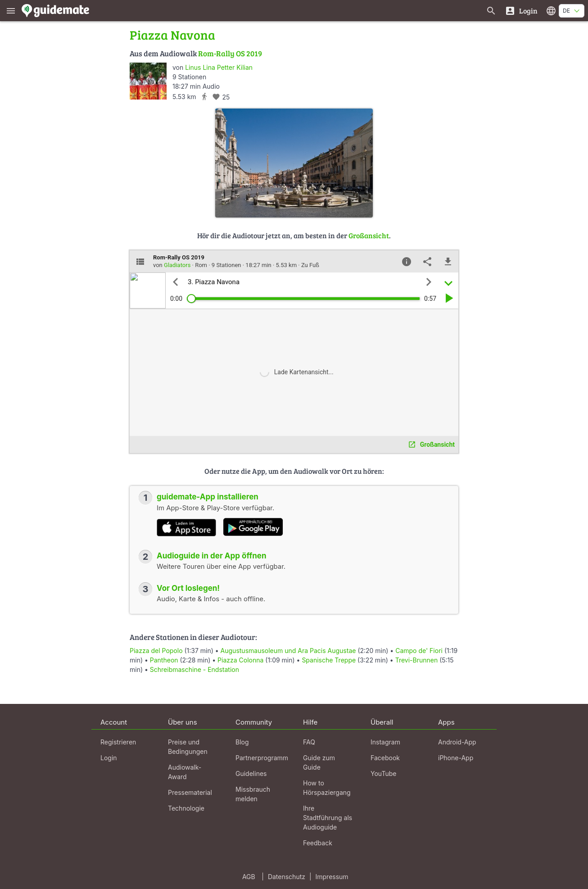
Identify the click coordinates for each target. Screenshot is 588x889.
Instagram (385, 742)
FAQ (309, 742)
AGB (249, 877)
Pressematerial (190, 792)
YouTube (383, 773)
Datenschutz (287, 877)
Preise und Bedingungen (188, 747)
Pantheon (164, 660)
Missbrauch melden (253, 794)
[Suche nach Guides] (491, 11)
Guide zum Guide (319, 762)
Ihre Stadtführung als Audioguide (328, 818)
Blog (242, 742)
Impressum (332, 877)
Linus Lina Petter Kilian (219, 67)
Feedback (318, 843)
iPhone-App (456, 758)
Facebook (385, 758)
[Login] (521, 11)
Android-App (457, 742)
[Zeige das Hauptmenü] (11, 11)
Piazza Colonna (240, 660)
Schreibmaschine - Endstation (194, 669)
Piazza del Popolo (156, 651)
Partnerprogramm (262, 758)
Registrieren (118, 742)
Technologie (186, 808)
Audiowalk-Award (185, 772)
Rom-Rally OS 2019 (230, 53)
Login (109, 758)
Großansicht (369, 235)
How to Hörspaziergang (327, 788)
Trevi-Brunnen (417, 660)
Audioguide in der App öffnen (212, 556)
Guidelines (251, 773)
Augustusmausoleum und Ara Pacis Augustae (289, 651)
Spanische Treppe (329, 660)
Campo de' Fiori (419, 651)
